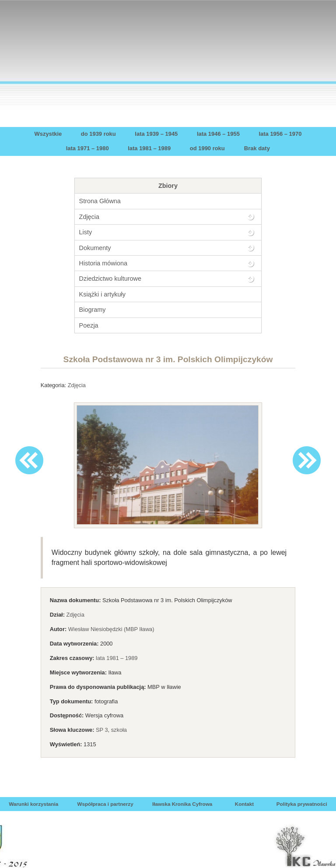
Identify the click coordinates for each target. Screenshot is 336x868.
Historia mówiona (103, 263)
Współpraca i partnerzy (105, 804)
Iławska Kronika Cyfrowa (182, 804)
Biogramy (93, 310)
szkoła (119, 730)
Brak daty (257, 148)
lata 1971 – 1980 (87, 148)
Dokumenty (95, 248)
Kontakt (244, 804)
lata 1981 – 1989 (149, 148)
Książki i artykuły (102, 294)
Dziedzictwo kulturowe (110, 279)
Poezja (89, 325)
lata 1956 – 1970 (280, 134)
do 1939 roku (98, 134)
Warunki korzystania (33, 804)
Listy (86, 232)
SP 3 (102, 730)
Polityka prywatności (302, 804)
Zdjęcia (89, 217)
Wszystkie (48, 134)
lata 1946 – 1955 (218, 134)
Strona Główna (100, 201)
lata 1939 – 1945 (156, 134)
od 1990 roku (207, 148)
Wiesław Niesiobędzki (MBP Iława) (111, 629)
